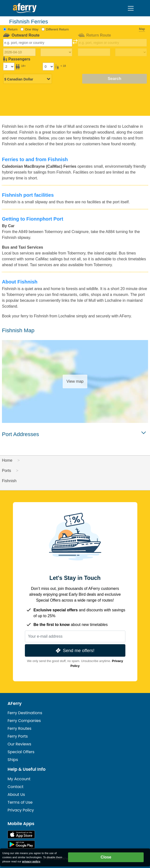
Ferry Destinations (25, 713)
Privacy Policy (21, 810)
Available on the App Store (21, 834)
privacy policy (31, 861)
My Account (19, 779)
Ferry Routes (20, 728)
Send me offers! (75, 650)
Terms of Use (20, 802)
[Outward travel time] (56, 52)
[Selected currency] (28, 79)
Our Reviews (19, 744)
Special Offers (21, 752)
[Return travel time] (131, 52)
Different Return (57, 29)
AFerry (15, 703)
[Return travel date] (94, 52)
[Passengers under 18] (48, 67)
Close (106, 857)
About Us (16, 795)
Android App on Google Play (21, 844)
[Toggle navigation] (131, 8)
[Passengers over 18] (9, 67)
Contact (15, 787)
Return (13, 29)
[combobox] (38, 43)
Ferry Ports (18, 736)
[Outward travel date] (19, 52)
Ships (13, 760)
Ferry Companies (24, 721)
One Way (32, 29)
